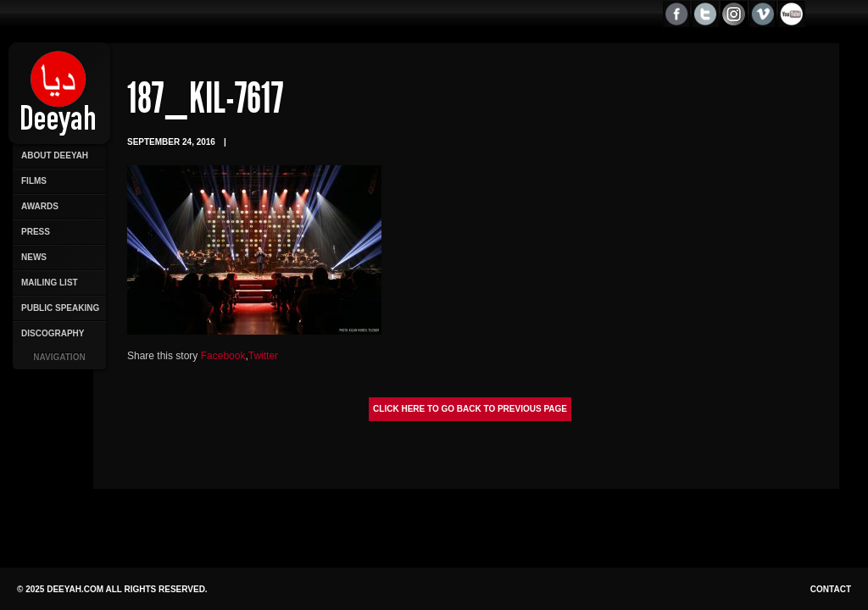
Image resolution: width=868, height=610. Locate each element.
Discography (53, 333)
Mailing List (50, 283)
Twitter (263, 356)
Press (36, 232)
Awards (40, 206)
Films (34, 181)
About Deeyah (55, 155)
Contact (831, 589)
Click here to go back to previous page (470, 409)
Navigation (59, 357)
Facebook (223, 356)
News (34, 257)
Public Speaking (60, 308)
